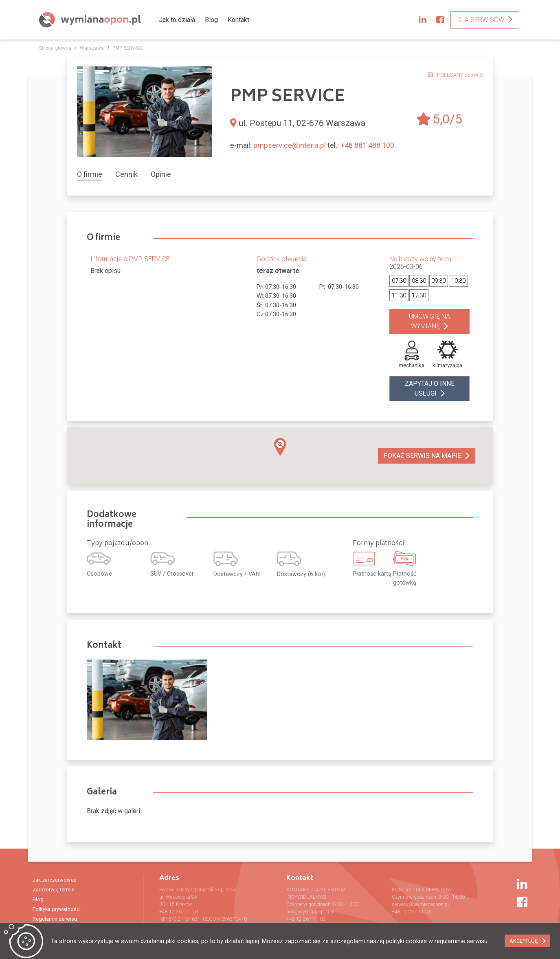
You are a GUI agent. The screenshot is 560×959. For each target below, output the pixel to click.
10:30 (458, 281)
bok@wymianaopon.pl (310, 912)
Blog (211, 20)
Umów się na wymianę (429, 321)
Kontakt (238, 20)
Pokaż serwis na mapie (422, 456)
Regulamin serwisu (55, 919)
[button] (280, 447)
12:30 (419, 295)
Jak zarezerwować (55, 880)
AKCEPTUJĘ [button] (524, 941)
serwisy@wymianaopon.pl (420, 904)
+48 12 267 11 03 (179, 912)
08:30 (419, 281)
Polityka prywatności (57, 909)
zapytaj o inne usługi (430, 388)
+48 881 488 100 (367, 145)
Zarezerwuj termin (54, 890)
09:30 (438, 281)
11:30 (399, 295)
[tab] (93, 174)
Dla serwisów (481, 20)
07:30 (399, 281)
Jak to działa (177, 20)
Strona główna (55, 48)
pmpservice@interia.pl (290, 145)
